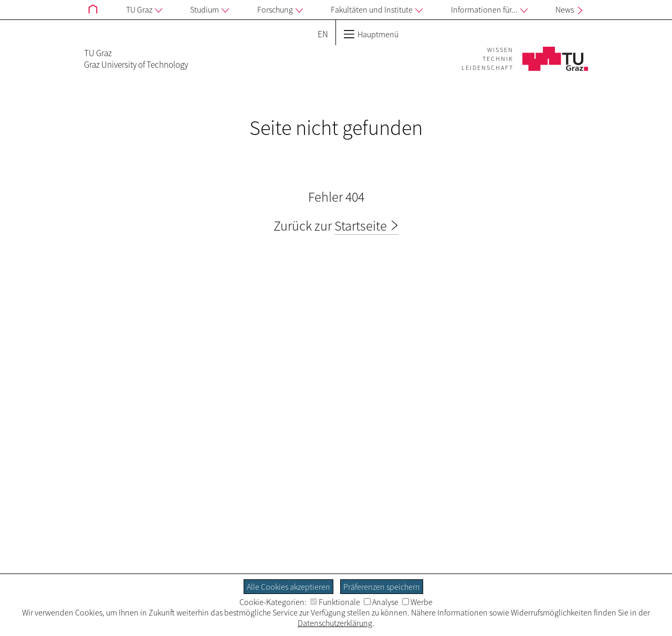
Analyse (381, 602)
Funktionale (335, 602)
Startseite (361, 226)
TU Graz (144, 10)
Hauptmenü (371, 34)
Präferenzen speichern (382, 587)
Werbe (417, 602)
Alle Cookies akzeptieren (288, 587)
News (570, 9)
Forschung (280, 10)
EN (323, 34)
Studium (209, 10)
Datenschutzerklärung (335, 623)
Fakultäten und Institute (377, 10)
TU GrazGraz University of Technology (136, 59)
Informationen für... (489, 10)
